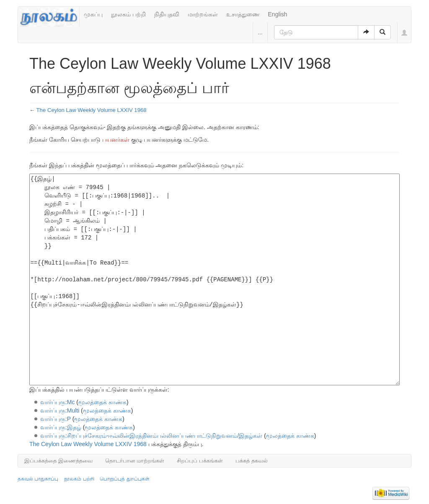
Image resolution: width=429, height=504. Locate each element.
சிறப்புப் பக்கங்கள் (200, 461)
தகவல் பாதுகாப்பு (38, 479)
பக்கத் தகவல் (252, 461)
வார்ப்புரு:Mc (58, 402)
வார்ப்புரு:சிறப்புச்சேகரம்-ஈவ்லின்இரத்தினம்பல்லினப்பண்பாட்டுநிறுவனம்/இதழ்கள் (151, 436)
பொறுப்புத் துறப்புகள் (124, 479)
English (278, 14)
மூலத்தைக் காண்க (102, 402)
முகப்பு (93, 14)
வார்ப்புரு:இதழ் (61, 427)
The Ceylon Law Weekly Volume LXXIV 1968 (92, 110)
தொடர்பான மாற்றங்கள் (135, 461)
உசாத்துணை (243, 14)
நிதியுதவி (167, 14)
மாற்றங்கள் (203, 14)
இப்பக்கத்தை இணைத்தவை (58, 461)
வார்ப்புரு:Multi (60, 410)
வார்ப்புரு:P (56, 419)
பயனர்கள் (116, 140)
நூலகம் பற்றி (128, 14)
